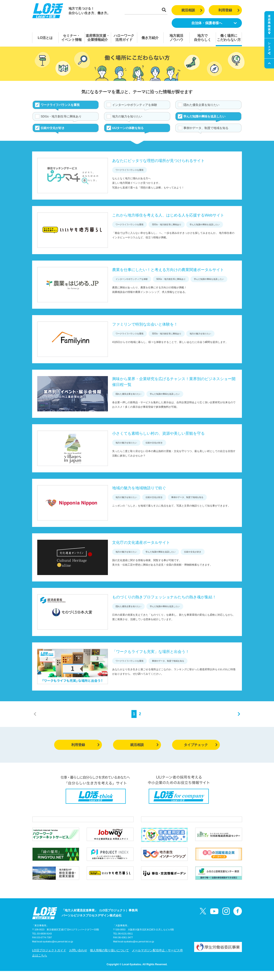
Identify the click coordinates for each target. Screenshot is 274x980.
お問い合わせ (78, 959)
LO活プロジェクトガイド (49, 959)
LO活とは (45, 38)
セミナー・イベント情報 (71, 38)
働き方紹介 (150, 38)
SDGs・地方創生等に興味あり (61, 116)
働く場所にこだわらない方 (229, 38)
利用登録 (229, 10)
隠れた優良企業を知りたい (201, 105)
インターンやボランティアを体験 (135, 105)
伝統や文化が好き (53, 128)
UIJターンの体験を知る (128, 128)
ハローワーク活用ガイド (124, 38)
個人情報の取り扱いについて (109, 959)
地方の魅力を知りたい (127, 116)
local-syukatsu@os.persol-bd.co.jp (55, 951)
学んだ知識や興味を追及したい (204, 116)
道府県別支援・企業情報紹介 (98, 38)
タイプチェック (201, 745)
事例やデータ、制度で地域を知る (206, 128)
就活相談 (192, 10)
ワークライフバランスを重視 (60, 105)
